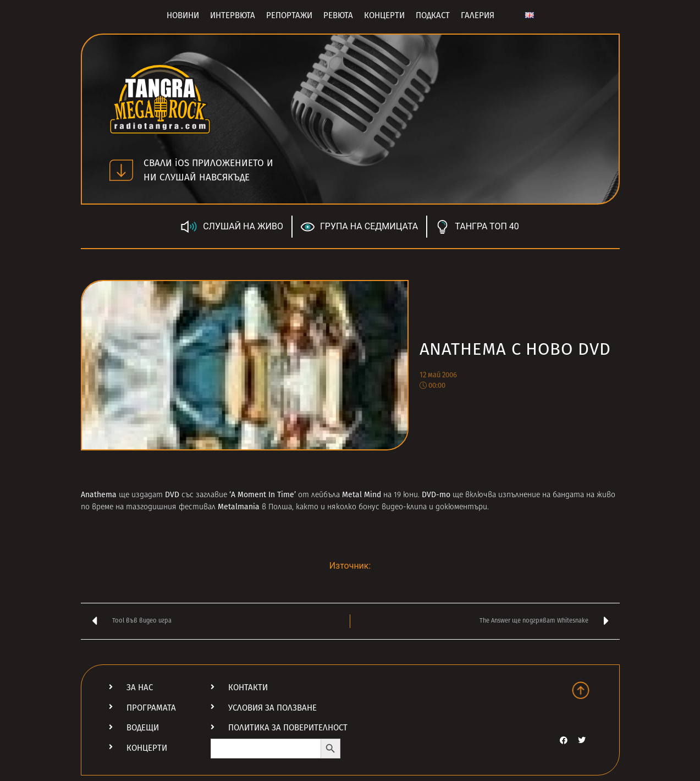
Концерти (384, 15)
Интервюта (233, 15)
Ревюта (338, 15)
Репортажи (289, 15)
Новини (183, 15)
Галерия (478, 15)
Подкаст (433, 15)
